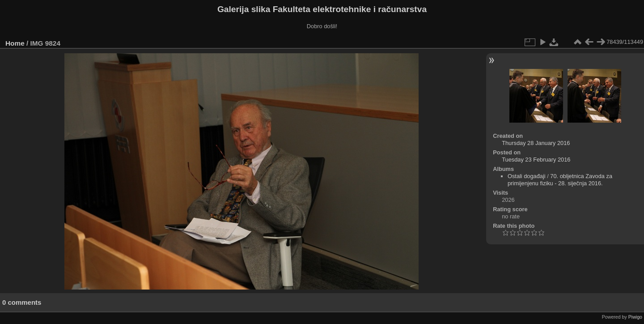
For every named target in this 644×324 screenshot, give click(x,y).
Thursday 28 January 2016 (536, 143)
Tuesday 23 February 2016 (536, 160)
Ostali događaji (527, 176)
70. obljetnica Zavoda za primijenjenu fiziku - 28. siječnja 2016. (560, 180)
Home (15, 43)
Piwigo (635, 317)
